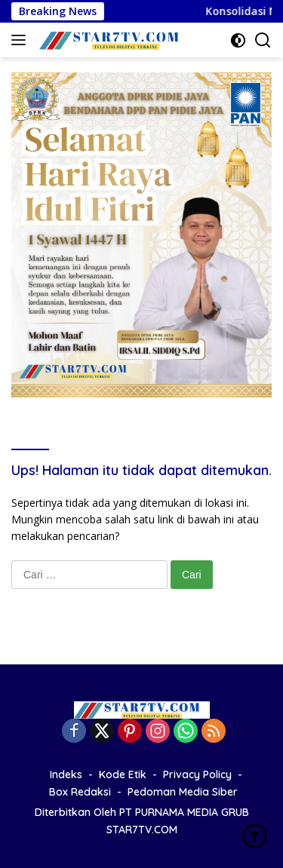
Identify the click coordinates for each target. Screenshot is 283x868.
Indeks (66, 774)
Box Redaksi (80, 792)
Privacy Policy (197, 774)
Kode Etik (123, 774)
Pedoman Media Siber (183, 792)
